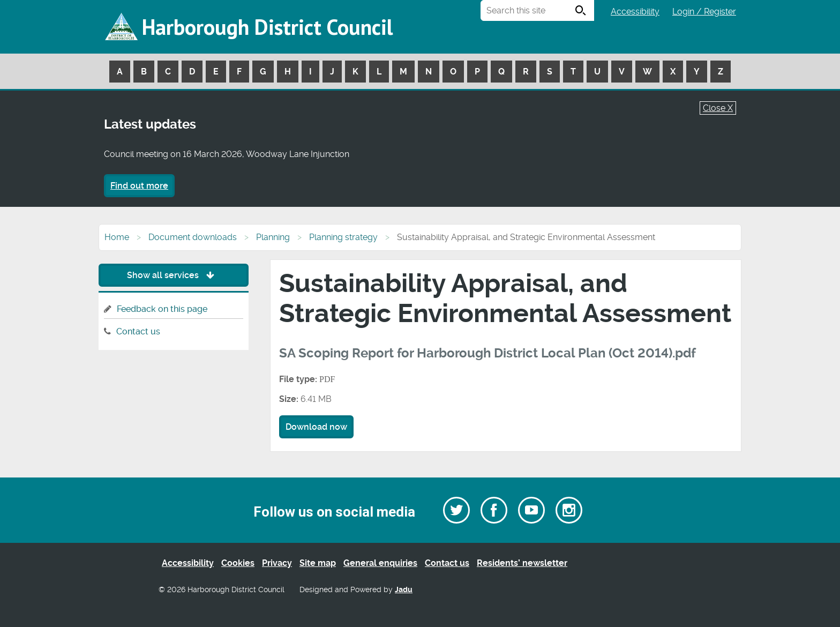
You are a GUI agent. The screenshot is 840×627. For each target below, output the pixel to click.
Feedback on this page (162, 309)
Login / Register (704, 12)
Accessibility (635, 12)
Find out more (139, 186)
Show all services (173, 275)
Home (117, 237)
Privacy (277, 563)
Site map (318, 563)
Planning (273, 237)
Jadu (404, 590)
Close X (718, 108)
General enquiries (380, 563)
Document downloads (193, 237)
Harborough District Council (267, 27)
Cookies (238, 563)
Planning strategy (343, 237)
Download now (316, 427)
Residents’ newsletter (522, 563)
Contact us (138, 331)
